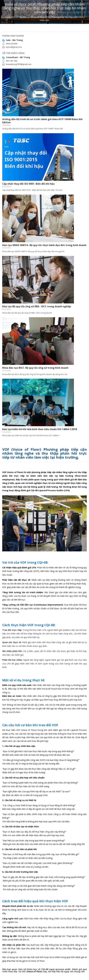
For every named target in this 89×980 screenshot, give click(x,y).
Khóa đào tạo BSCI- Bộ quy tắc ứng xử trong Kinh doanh (35, 368)
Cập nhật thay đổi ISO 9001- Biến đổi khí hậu (28, 184)
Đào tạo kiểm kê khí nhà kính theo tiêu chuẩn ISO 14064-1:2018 (40, 429)
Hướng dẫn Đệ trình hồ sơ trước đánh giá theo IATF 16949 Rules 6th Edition (42, 121)
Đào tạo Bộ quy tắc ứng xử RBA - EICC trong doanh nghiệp (37, 306)
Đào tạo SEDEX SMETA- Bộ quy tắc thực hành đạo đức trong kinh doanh (44, 245)
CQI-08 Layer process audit (56, 969)
